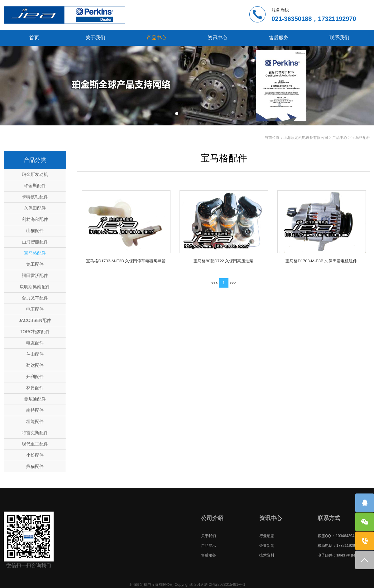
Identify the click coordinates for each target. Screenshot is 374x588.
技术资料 (267, 555)
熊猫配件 (35, 466)
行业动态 (267, 536)
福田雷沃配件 (35, 275)
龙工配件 (35, 264)
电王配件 (35, 309)
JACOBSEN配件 (35, 320)
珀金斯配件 (35, 186)
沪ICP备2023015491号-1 (225, 585)
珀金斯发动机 (35, 174)
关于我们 (95, 38)
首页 (34, 38)
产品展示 (209, 546)
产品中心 (156, 38)
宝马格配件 (361, 138)
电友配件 (35, 343)
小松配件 (35, 455)
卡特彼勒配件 (35, 197)
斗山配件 (35, 354)
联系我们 (339, 38)
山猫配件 (35, 231)
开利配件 (35, 377)
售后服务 (279, 38)
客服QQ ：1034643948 (337, 536)
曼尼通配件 (35, 399)
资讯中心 (218, 38)
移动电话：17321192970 (338, 546)
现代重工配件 (35, 444)
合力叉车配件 (35, 298)
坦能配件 (35, 421)
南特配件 (35, 410)
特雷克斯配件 (35, 433)
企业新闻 (267, 546)
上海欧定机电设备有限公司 (306, 138)
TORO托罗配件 (35, 332)
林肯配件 (35, 388)
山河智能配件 (35, 242)
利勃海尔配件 (35, 219)
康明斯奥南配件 (35, 287)
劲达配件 (35, 365)
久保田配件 (35, 208)
